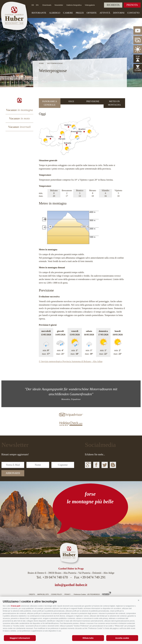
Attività (105, 13)
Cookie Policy (57, 594)
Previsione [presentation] (93, 101)
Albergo (55, 13)
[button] (139, 600)
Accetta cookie (122, 638)
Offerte (92, 13)
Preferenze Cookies (80, 594)
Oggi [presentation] (71, 101)
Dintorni (119, 13)
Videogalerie (90, 5)
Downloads (47, 5)
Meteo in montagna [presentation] (114, 103)
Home (41, 63)
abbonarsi (13, 473)
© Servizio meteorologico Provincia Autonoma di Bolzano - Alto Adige (71, 361)
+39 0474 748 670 (55, 577)
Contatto (133, 13)
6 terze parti (16, 606)
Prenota (132, 5)
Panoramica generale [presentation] (50, 103)
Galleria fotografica (74, 5)
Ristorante (39, 13)
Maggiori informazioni (20, 638)
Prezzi (80, 13)
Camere (68, 13)
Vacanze (19, 110)
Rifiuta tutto (88, 638)
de (33, 5)
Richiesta (113, 5)
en (37, 5)
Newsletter (59, 5)
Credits (32, 594)
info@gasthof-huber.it (71, 585)
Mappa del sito (43, 594)
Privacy (67, 594)
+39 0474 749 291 (93, 577)
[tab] (50, 103)
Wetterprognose (55, 63)
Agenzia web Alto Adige (107, 594)
